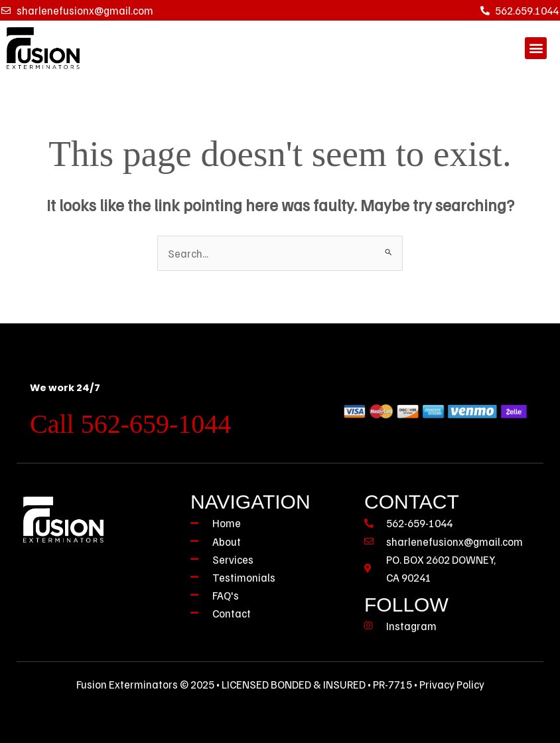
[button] (536, 48)
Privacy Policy (452, 684)
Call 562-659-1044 (130, 424)
